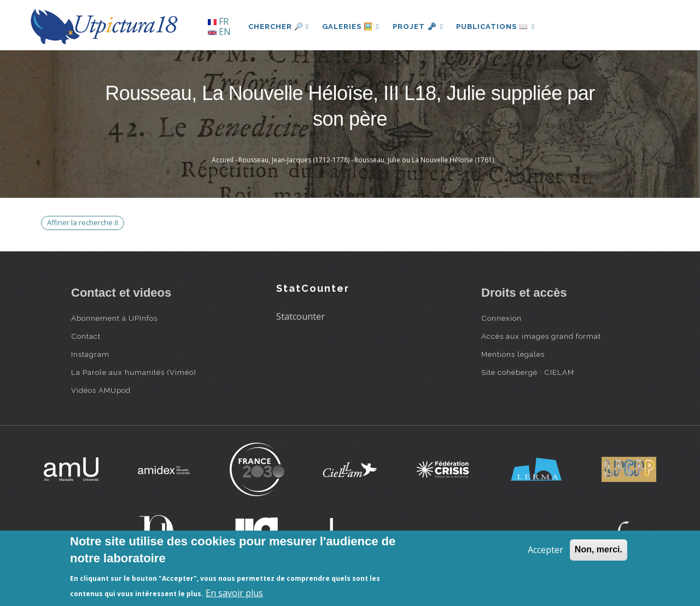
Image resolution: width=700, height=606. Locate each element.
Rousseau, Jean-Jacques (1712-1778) (294, 160)
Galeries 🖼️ (351, 27)
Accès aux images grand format (541, 336)
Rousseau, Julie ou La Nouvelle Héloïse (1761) (424, 160)
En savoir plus (234, 593)
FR (218, 21)
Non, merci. (599, 549)
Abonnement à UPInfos (114, 318)
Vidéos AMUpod (101, 390)
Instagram (90, 354)
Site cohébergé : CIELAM (528, 372)
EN (219, 32)
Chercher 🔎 (279, 27)
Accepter (546, 550)
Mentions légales (513, 354)
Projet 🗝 (418, 27)
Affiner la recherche (83, 222)
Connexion (501, 318)
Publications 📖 (495, 27)
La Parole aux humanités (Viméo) (134, 372)
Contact (86, 336)
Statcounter (301, 316)
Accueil (223, 160)
